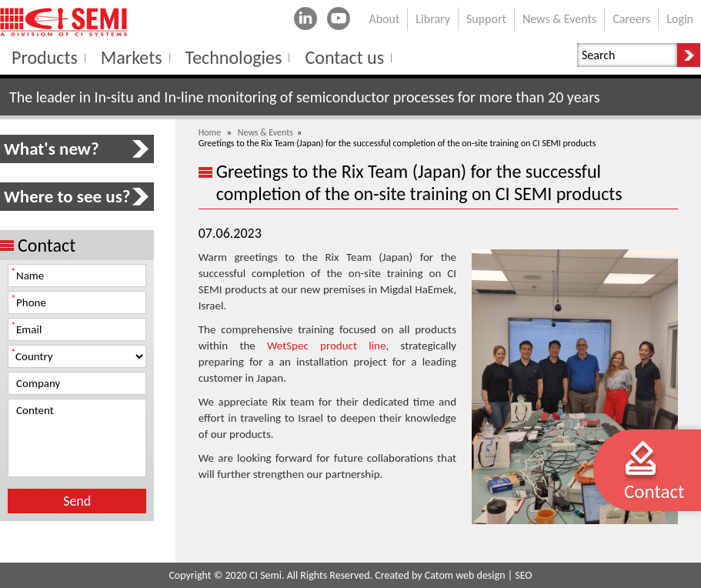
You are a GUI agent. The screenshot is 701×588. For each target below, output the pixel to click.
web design (480, 575)
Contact (654, 491)
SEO (523, 575)
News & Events (265, 132)
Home (210, 132)
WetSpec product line (326, 346)
